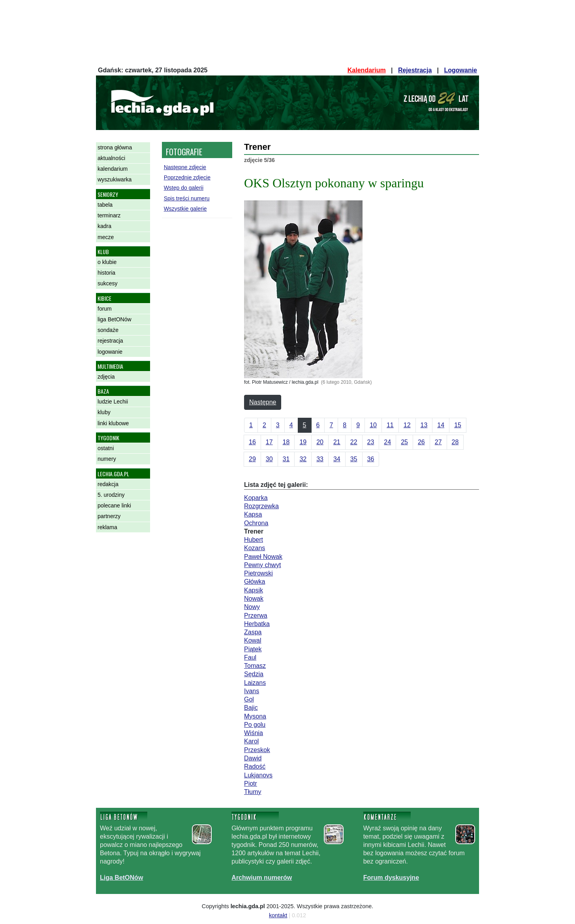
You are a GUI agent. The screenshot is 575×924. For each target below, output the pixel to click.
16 (252, 442)
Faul (250, 657)
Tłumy (253, 792)
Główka (255, 582)
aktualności (111, 158)
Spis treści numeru (187, 198)
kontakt (278, 915)
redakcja (108, 484)
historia (106, 273)
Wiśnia (254, 733)
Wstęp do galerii (184, 188)
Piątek (253, 649)
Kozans (255, 548)
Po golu (255, 725)
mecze (106, 237)
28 (455, 442)
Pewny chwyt (262, 565)
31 (286, 459)
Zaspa (253, 632)
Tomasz (255, 666)
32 (303, 459)
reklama (107, 527)
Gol (249, 699)
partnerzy (109, 516)
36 (371, 459)
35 (354, 459)
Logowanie (460, 70)
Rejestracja (415, 70)
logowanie (110, 352)
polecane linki (114, 505)
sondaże (108, 330)
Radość (255, 767)
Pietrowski (258, 573)
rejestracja (110, 341)
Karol (251, 741)
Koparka (256, 498)
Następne (263, 402)
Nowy (252, 607)
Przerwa (256, 616)
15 (458, 425)
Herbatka (257, 624)
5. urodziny (111, 495)
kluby (104, 412)
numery (107, 459)
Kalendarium (367, 70)
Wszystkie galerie (185, 209)
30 (269, 459)
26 (421, 442)
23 (371, 442)
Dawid (253, 758)
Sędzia (254, 674)
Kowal (253, 640)
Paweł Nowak (263, 557)
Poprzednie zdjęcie (187, 177)
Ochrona (256, 523)
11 (390, 425)
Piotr (251, 784)
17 (269, 442)
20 (320, 442)
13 (424, 425)
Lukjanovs (258, 775)
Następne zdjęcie (185, 167)
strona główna (115, 147)
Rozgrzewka (261, 506)
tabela (105, 205)
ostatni (106, 448)
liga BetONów (115, 319)
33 (320, 459)
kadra (104, 226)
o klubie (107, 262)
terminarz (109, 215)
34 (337, 459)
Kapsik (254, 590)
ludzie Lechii (113, 402)
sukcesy (108, 283)
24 (387, 442)
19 (303, 442)
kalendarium (113, 169)
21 (337, 442)
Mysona (255, 716)
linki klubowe (113, 423)
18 (286, 442)
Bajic (251, 708)
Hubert (254, 540)
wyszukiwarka (115, 179)
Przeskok (257, 750)
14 (441, 425)
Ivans (252, 691)
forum (105, 309)
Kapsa (253, 514)
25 (404, 442)
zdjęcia (106, 377)
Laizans (255, 683)
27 (438, 442)
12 (407, 425)
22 (354, 442)
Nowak (254, 599)
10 (373, 425)
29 (252, 459)
